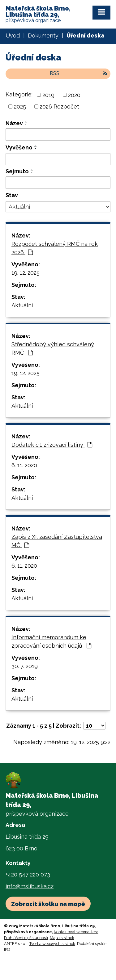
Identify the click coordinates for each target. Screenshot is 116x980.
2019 (48, 95)
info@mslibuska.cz (30, 886)
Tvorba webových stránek (52, 944)
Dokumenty (43, 35)
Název (14, 123)
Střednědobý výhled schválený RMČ (53, 348)
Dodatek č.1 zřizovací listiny (52, 445)
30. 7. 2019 (25, 666)
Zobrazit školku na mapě (48, 904)
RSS (79, 73)
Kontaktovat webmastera (76, 932)
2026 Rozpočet (59, 106)
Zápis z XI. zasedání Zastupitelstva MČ (57, 541)
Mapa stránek (62, 938)
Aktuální (22, 305)
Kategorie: (19, 94)
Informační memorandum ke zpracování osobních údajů (51, 641)
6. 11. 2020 (24, 465)
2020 (74, 95)
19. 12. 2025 (26, 273)
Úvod (13, 35)
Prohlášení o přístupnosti (26, 938)
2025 (20, 106)
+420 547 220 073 (28, 874)
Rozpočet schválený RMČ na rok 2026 (55, 248)
